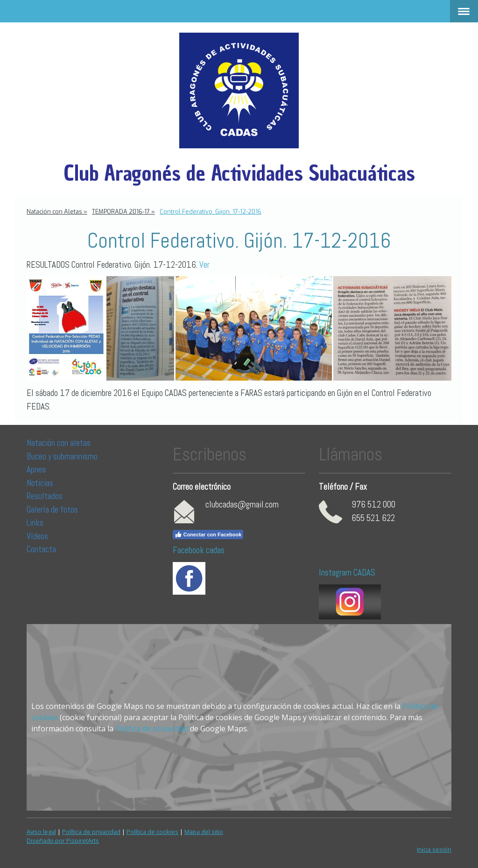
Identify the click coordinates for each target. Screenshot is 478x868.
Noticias (41, 483)
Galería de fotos (52, 510)
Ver (204, 265)
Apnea (36, 469)
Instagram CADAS (347, 573)
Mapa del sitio (204, 832)
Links (35, 523)
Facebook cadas (199, 550)
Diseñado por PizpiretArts (63, 840)
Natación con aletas (59, 443)
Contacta (41, 549)
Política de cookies (152, 832)
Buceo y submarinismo (62, 456)
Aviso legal (41, 832)
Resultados (45, 496)
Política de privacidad (152, 729)
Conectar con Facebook (208, 535)
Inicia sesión (434, 849)
